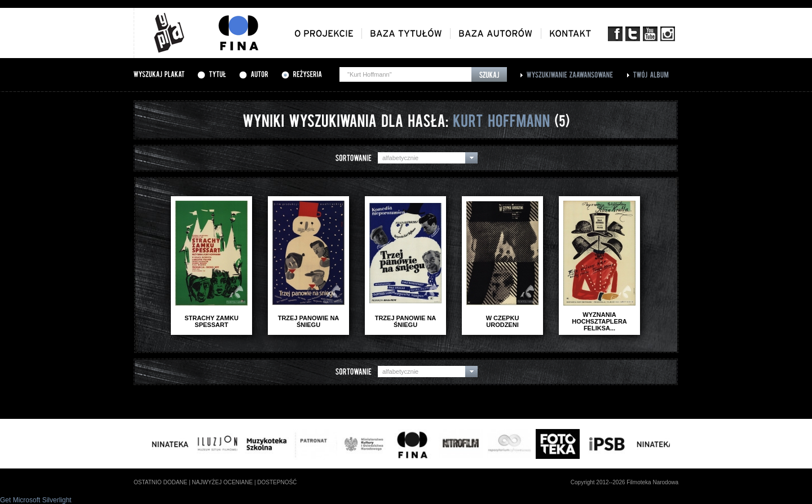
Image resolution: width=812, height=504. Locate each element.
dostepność (277, 482)
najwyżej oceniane (222, 482)
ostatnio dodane (160, 482)
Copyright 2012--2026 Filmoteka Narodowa (625, 482)
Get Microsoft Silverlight (36, 500)
